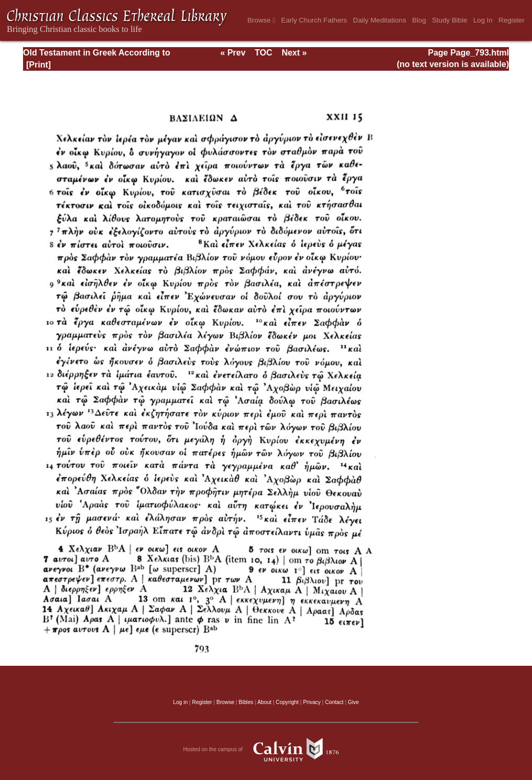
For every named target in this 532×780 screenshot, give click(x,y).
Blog (419, 20)
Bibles (246, 702)
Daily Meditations (379, 20)
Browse (261, 20)
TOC (264, 53)
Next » (294, 53)
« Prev (233, 53)
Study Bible (450, 20)
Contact (334, 702)
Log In (483, 20)
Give (353, 702)
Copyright (287, 702)
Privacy (312, 702)
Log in (181, 702)
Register (512, 20)
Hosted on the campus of (266, 750)
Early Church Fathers (314, 20)
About (264, 702)
